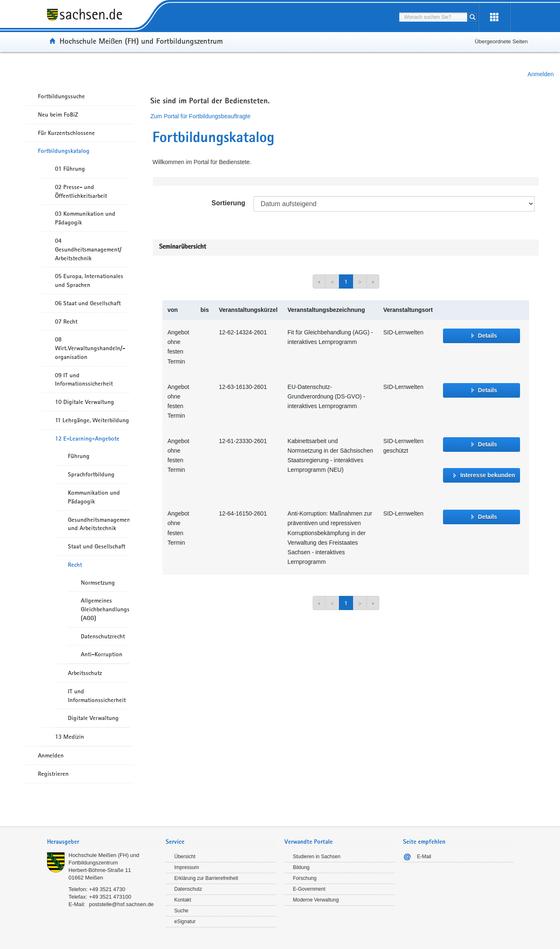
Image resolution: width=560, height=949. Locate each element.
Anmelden (541, 74)
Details (488, 336)
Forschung (305, 878)
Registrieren (53, 774)
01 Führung (70, 169)
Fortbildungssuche (61, 96)
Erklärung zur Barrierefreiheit (206, 878)
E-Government (309, 889)
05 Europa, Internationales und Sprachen (89, 280)
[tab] (102, 843)
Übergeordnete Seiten (501, 41)
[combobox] (433, 17)
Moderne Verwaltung (316, 900)
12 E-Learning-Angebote (87, 438)
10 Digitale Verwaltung (85, 402)
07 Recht (66, 321)
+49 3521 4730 (107, 889)
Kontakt (183, 900)
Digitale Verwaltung (93, 718)
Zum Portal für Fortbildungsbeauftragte (200, 116)
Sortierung (228, 203)
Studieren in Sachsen (317, 857)
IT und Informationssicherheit (97, 696)
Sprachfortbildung (91, 474)
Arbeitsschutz (85, 673)
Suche (182, 911)
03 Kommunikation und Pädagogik (85, 218)
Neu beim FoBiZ (58, 115)
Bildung (301, 867)
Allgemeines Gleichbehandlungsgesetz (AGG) (105, 609)
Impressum (187, 867)
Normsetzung (98, 583)
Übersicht (185, 857)
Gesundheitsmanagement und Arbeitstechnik (99, 524)
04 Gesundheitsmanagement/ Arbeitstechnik (88, 249)
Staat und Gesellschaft (97, 546)
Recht (75, 565)
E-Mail (424, 857)
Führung (79, 456)
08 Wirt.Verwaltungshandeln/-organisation (90, 348)
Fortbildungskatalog (64, 151)
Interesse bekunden (488, 475)
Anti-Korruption (102, 654)
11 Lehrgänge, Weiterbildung (92, 420)
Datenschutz (188, 889)
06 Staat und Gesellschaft (88, 303)
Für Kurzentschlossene (66, 133)
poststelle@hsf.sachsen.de (122, 904)
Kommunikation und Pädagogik (94, 497)
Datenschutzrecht (103, 636)
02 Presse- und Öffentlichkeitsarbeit (81, 191)
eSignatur (185, 922)
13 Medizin (70, 737)
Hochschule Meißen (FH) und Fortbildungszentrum (141, 41)
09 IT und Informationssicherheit (84, 380)
